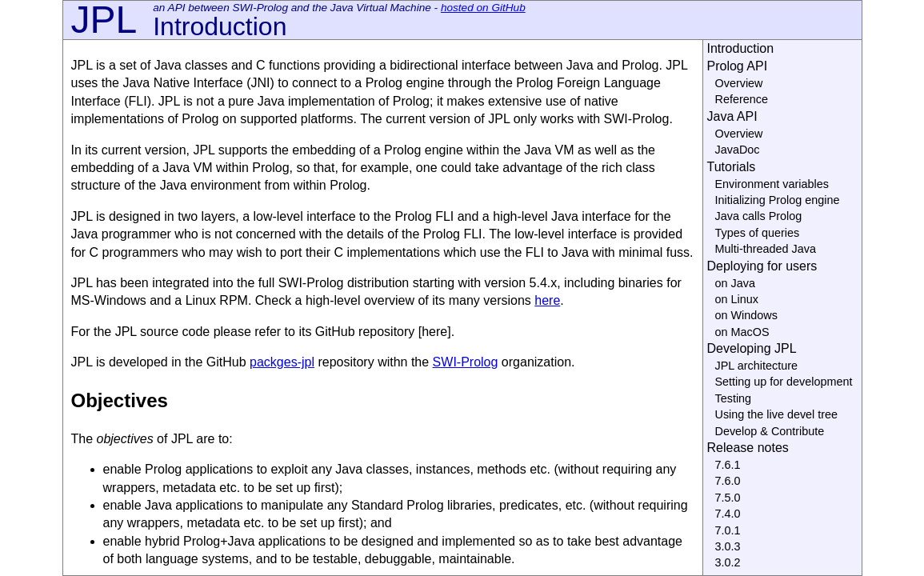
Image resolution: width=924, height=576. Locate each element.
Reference (742, 99)
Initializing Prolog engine (778, 200)
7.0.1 (728, 530)
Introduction (741, 48)
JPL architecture (756, 366)
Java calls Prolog (759, 216)
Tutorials (732, 167)
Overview (739, 83)
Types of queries (758, 233)
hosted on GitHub (483, 8)
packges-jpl (282, 362)
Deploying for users (762, 266)
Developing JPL (752, 348)
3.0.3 (728, 546)
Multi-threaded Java (766, 249)
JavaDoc (738, 150)
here (547, 300)
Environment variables (772, 184)
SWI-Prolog (466, 362)
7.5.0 (728, 498)
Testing (734, 398)
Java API (732, 116)
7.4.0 (728, 514)
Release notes (748, 448)
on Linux (737, 299)
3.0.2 (728, 562)
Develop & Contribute (770, 431)
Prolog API (738, 66)
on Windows (746, 315)
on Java (735, 283)
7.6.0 (728, 481)
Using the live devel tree (777, 414)
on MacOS (742, 332)
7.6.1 (728, 465)
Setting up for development (784, 382)
